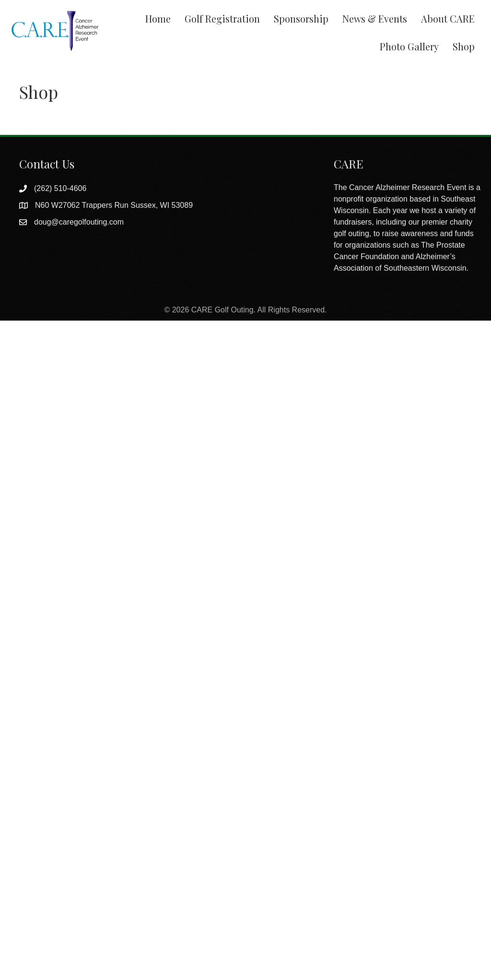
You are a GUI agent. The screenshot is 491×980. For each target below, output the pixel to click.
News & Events (375, 18)
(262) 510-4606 (60, 188)
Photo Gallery (409, 46)
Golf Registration (222, 18)
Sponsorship (301, 18)
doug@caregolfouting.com (79, 222)
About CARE (448, 18)
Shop (464, 46)
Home (158, 18)
